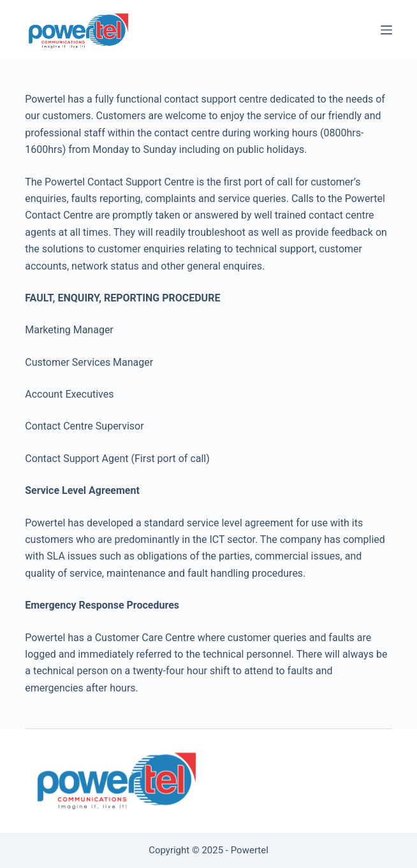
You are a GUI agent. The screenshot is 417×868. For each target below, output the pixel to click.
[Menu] (386, 30)
